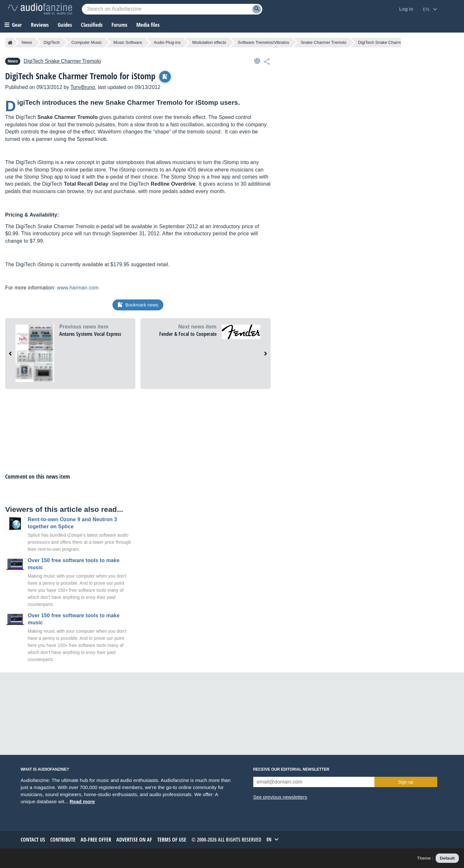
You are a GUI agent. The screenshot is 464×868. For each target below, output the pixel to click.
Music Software (128, 42)
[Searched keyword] (172, 9)
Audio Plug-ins (167, 42)
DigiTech (52, 42)
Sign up (406, 782)
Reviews (40, 25)
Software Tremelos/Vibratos (263, 42)
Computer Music (87, 42)
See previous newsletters (280, 797)
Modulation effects (209, 42)
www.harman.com (78, 288)
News (27, 42)
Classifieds (92, 25)
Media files (148, 25)
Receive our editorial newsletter (291, 769)
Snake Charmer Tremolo (324, 42)
